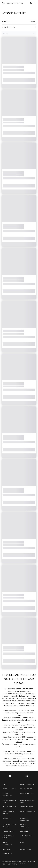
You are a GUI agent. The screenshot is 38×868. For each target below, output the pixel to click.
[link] (10, 784)
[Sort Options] (19, 33)
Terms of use (31, 862)
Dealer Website (6, 865)
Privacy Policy (22, 862)
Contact (12, 763)
